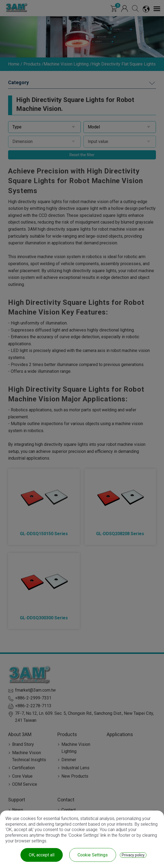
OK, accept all (42, 855)
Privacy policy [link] (133, 855)
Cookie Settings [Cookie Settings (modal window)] (93, 855)
